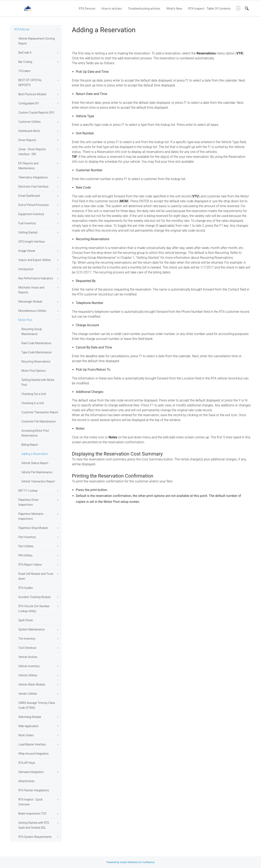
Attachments (26, 781)
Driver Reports (27, 140)
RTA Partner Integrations (34, 790)
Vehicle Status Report (35, 463)
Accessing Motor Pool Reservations (35, 433)
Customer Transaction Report (40, 412)
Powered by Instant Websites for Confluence (130, 862)
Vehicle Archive (28, 657)
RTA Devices (87, 9)
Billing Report (30, 445)
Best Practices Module (32, 94)
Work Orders (26, 735)
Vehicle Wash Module (32, 684)
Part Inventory (27, 537)
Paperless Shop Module (33, 528)
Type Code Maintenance (36, 352)
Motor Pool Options (34, 371)
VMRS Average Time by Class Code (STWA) (37, 705)
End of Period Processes (34, 205)
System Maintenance (32, 629)
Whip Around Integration (33, 754)
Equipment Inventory (31, 214)
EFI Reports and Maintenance (28, 166)
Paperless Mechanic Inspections (31, 516)
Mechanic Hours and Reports (31, 290)
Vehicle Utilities (28, 675)
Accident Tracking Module (34, 597)
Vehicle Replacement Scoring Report (36, 41)
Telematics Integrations (33, 177)
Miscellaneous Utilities (32, 311)
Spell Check (26, 620)
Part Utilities (26, 546)
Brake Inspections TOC (33, 814)
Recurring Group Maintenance (32, 332)
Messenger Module (30, 302)
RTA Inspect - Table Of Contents (209, 9)
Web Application (28, 726)
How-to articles (112, 9)
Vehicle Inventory (29, 666)
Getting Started (28, 232)
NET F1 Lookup (28, 491)
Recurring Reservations (36, 362)
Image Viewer (27, 251)
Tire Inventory (27, 639)
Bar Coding (25, 62)
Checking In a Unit (33, 403)
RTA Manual (22, 29)
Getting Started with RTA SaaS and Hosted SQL (34, 825)
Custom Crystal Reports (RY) (36, 113)
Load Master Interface (32, 744)
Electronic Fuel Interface (33, 187)
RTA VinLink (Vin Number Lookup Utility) (34, 609)
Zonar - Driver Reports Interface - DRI (32, 152)
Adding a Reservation (35, 454)
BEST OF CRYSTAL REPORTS (30, 83)
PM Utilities (25, 555)
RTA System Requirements (35, 837)
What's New (174, 9)
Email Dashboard (29, 196)
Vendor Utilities (28, 694)
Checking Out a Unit (34, 394)
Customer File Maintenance (39, 421)
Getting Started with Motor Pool (38, 382)
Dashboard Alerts (29, 131)
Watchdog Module (30, 717)
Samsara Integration (31, 772)
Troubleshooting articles (144, 9)
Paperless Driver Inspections (28, 502)
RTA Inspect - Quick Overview (30, 802)
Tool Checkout (27, 648)
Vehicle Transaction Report (38, 481)
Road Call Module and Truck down (36, 576)
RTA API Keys (27, 763)
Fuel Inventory (27, 223)
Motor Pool (25, 320)
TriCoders (24, 71)
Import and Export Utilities (35, 260)
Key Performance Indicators (36, 278)
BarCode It (25, 53)
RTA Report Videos (30, 565)
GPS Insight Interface (32, 242)
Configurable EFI (29, 103)
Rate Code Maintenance (36, 343)
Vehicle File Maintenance (37, 472)
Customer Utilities (29, 122)
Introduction (26, 269)
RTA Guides (26, 588)
